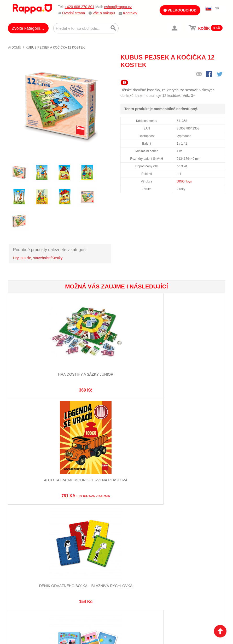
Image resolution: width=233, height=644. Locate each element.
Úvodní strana (74, 13)
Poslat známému (199, 74)
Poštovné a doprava (31, 571)
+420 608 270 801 (80, 7)
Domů (14, 48)
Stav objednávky (135, 558)
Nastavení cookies (104, 624)
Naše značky (24, 583)
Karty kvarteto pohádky (44, 469)
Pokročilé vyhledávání (87, 564)
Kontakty (130, 13)
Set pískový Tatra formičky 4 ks (116, 469)
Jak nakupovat (26, 558)
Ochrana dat (25, 577)
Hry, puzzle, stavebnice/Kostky (38, 258)
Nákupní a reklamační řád (36, 564)
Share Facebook (209, 74)
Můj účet (128, 551)
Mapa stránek (79, 551)
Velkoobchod (180, 10)
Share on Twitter (220, 74)
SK (217, 8)
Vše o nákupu (104, 13)
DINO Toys (184, 181)
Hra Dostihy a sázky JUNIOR (44, 369)
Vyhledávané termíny (86, 558)
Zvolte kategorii (26, 28)
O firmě (20, 551)
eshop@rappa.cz (118, 7)
